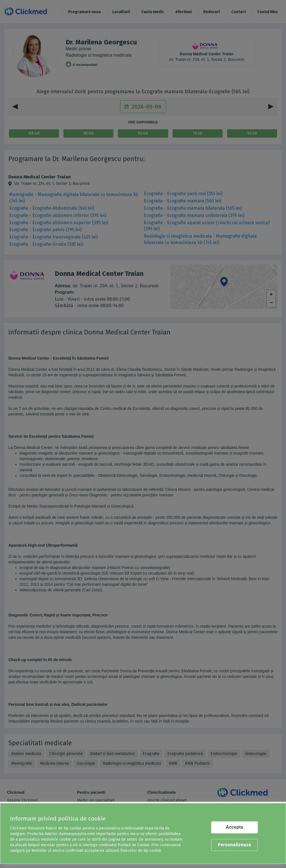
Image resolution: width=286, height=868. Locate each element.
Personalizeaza (234, 845)
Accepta (234, 827)
